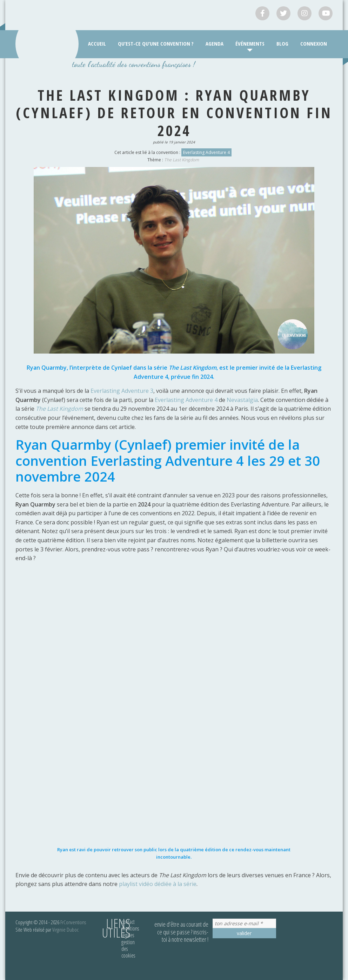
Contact (128, 922)
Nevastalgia (242, 400)
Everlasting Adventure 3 (122, 391)
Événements (250, 43)
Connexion (314, 43)
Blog (282, 43)
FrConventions (73, 922)
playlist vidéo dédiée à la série (158, 884)
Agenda (215, 43)
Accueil (97, 43)
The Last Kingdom (182, 160)
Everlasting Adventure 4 (206, 152)
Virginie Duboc (65, 929)
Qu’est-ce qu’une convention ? (156, 43)
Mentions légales (130, 932)
